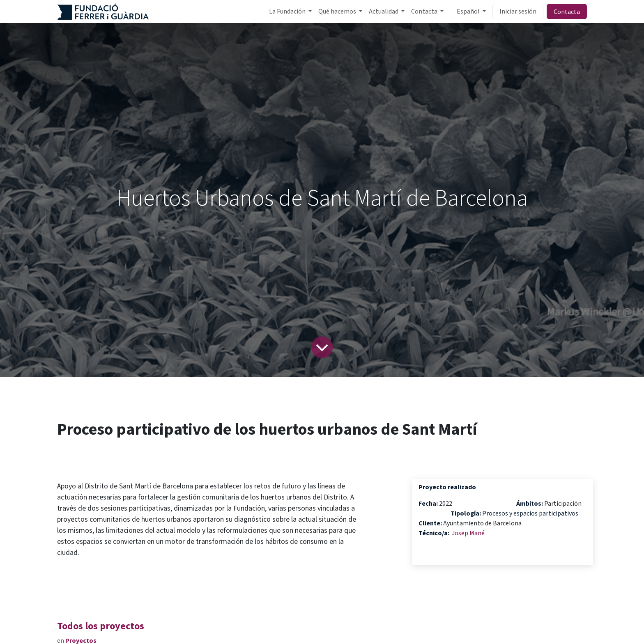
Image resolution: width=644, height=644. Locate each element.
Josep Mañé (468, 533)
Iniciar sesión (518, 11)
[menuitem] (290, 11)
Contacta (567, 11)
